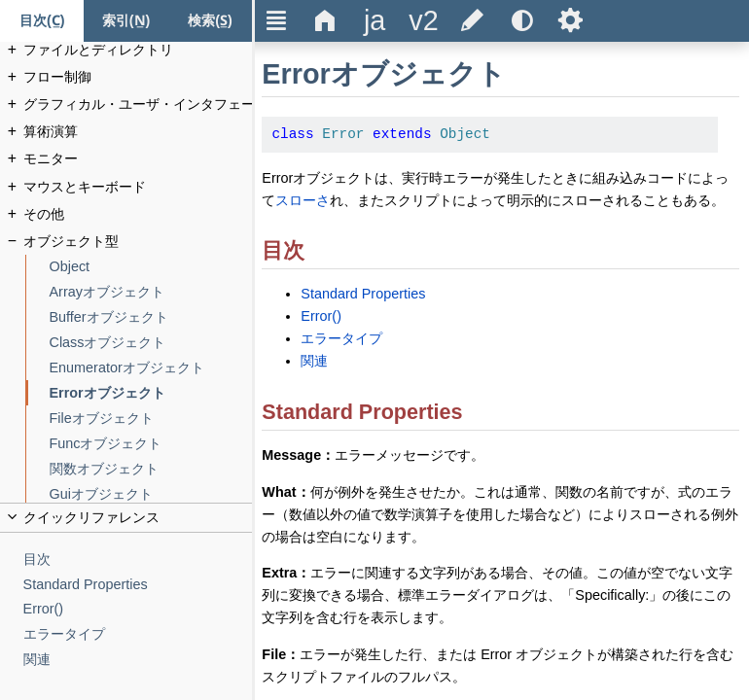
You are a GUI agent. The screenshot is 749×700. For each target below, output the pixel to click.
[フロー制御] (138, 77)
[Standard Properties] (138, 585)
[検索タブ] (210, 21)
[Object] (151, 267)
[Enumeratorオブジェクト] (151, 368)
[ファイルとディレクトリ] (138, 50)
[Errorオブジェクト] (151, 393)
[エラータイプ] (138, 634)
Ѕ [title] (571, 20)
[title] (374, 21)
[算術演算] (138, 132)
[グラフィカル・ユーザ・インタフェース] (138, 105)
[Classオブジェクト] (151, 343)
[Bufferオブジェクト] (151, 317)
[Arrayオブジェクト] (151, 292)
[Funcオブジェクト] (151, 444)
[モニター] (138, 159)
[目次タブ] (42, 21)
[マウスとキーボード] (138, 187)
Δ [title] (325, 20)
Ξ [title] (277, 20)
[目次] (138, 560)
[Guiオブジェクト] (151, 494)
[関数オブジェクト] (151, 469)
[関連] (138, 660)
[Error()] (138, 609)
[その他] (138, 214)
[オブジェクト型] (138, 242)
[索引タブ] (125, 21)
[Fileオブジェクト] (151, 419)
